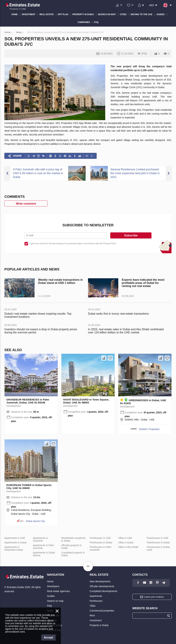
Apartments (96, 596)
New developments (100, 581)
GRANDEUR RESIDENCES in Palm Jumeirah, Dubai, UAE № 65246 (28, 401)
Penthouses (96, 601)
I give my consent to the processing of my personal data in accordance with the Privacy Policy (73, 244)
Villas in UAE (125, 538)
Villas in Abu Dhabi (128, 547)
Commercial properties (102, 611)
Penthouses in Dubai (101, 542)
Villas (93, 606)
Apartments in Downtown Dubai (14, 548)
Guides (51, 596)
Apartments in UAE (15, 538)
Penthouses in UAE (100, 538)
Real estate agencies (58, 591)
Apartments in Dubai (15, 542)
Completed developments (104, 591)
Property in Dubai (99, 625)
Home (50, 581)
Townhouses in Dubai (158, 542)
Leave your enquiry (154, 597)
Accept (48, 637)
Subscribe (131, 235)
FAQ (49, 606)
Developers (53, 586)
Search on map (55, 601)
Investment (96, 620)
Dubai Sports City (35, 521)
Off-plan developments (102, 586)
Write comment (26, 204)
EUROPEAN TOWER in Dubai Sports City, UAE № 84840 (29, 487)
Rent (92, 615)
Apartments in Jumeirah (40, 539)
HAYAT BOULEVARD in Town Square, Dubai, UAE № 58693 (86, 401)
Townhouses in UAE (157, 538)
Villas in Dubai (126, 542)
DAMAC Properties (149, 429)
